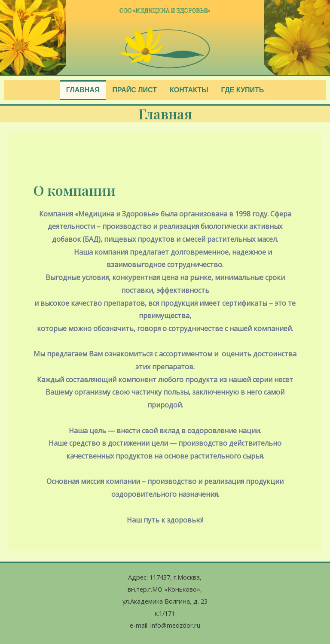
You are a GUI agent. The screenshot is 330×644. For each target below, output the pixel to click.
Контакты (189, 90)
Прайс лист (134, 90)
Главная (83, 90)
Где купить (243, 90)
